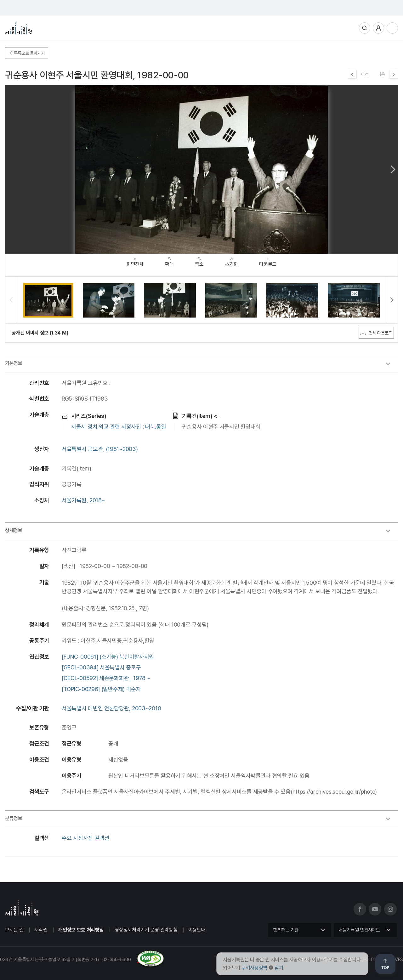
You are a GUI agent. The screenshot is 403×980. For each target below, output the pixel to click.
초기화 (232, 260)
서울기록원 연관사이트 (359, 930)
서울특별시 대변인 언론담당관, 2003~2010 (111, 708)
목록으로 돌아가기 (27, 53)
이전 (365, 74)
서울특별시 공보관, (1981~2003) (100, 449)
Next (393, 169)
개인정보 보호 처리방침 (81, 930)
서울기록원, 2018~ (83, 500)
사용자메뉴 (378, 28)
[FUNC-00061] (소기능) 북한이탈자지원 (108, 657)
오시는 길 (14, 930)
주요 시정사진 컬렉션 (85, 838)
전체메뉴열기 (392, 28)
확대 (169, 260)
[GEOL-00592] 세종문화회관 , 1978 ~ (106, 678)
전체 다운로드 (376, 333)
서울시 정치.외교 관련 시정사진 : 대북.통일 (119, 427)
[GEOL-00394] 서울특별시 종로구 (101, 667)
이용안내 (197, 930)
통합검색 (365, 28)
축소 (199, 260)
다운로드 (268, 260)
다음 (381, 74)
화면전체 (135, 261)
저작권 (41, 930)
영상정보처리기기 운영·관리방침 (146, 930)
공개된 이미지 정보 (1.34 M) (40, 333)
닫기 (279, 968)
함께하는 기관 (286, 930)
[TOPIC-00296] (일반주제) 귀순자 (101, 689)
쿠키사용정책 (254, 968)
